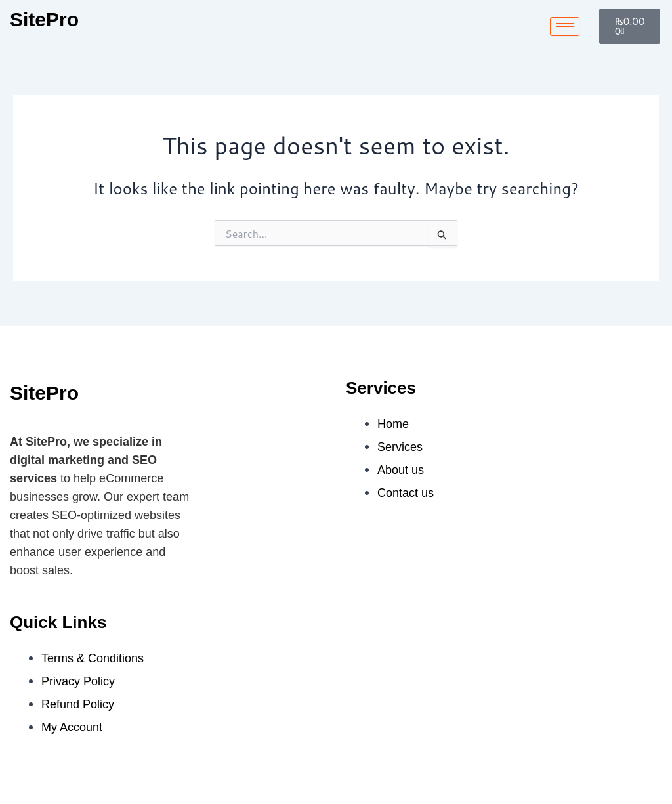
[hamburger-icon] (565, 27)
